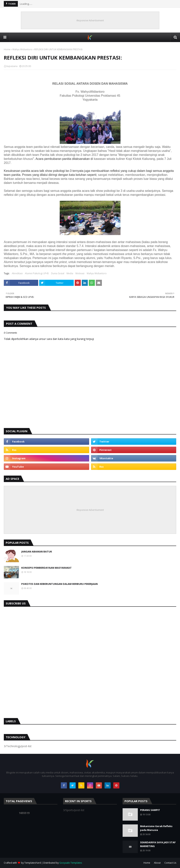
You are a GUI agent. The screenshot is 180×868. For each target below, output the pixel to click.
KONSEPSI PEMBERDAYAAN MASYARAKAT (46, 568)
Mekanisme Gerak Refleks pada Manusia (156, 828)
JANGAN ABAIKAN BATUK (37, 552)
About (157, 863)
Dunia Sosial (58, 273)
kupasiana (12, 66)
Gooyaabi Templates (71, 863)
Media (70, 273)
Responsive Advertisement (90, 20)
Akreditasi (17, 273)
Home (7, 49)
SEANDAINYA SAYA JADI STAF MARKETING (158, 844)
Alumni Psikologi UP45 (37, 273)
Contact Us (170, 863)
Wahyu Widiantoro (22, 49)
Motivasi (80, 273)
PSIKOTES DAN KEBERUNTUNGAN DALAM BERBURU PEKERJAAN (59, 584)
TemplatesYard (33, 863)
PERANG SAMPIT (150, 810)
